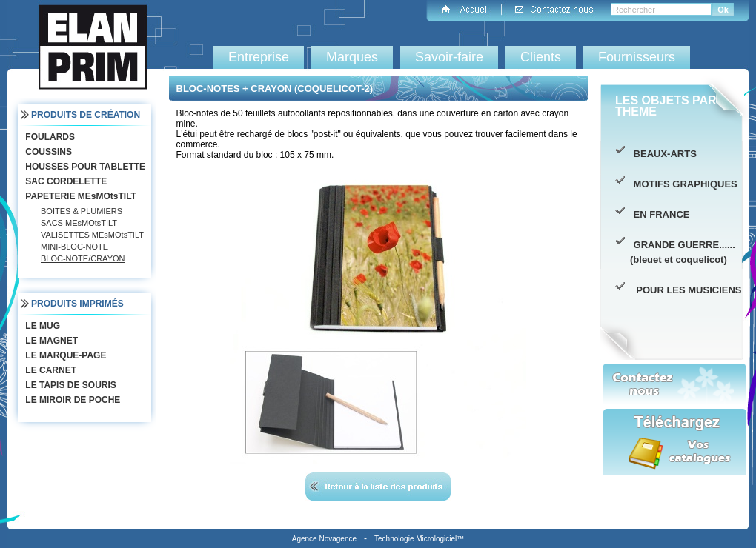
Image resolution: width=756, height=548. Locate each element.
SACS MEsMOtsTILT (79, 223)
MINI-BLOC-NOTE (74, 247)
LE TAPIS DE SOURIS (69, 385)
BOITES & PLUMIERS (82, 211)
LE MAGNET (50, 341)
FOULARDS (49, 137)
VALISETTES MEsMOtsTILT (92, 235)
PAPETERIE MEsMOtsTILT (79, 196)
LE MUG (41, 326)
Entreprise (259, 57)
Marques (352, 57)
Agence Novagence (324, 539)
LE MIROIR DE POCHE (71, 400)
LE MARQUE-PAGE (64, 355)
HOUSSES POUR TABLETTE (84, 167)
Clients (541, 57)
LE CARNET (49, 370)
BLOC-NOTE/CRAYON (83, 258)
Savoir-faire (449, 57)
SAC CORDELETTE (64, 181)
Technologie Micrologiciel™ (419, 539)
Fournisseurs (637, 57)
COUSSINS (47, 152)
